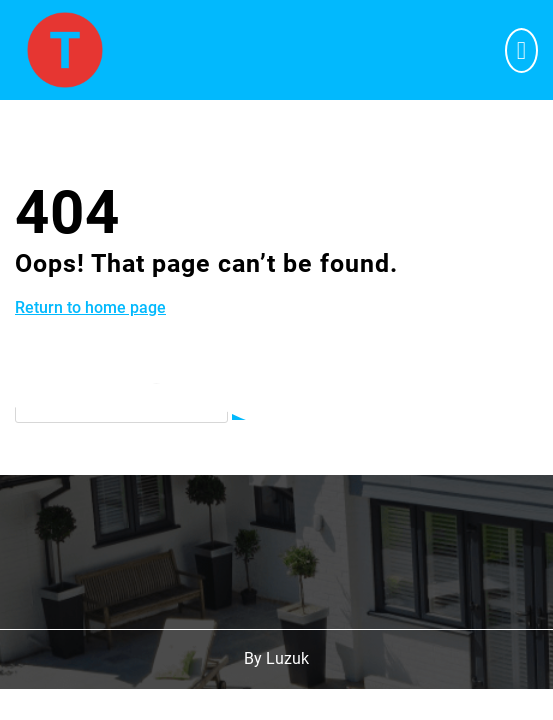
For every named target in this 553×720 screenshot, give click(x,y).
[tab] (521, 50)
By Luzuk (276, 658)
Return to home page (90, 308)
